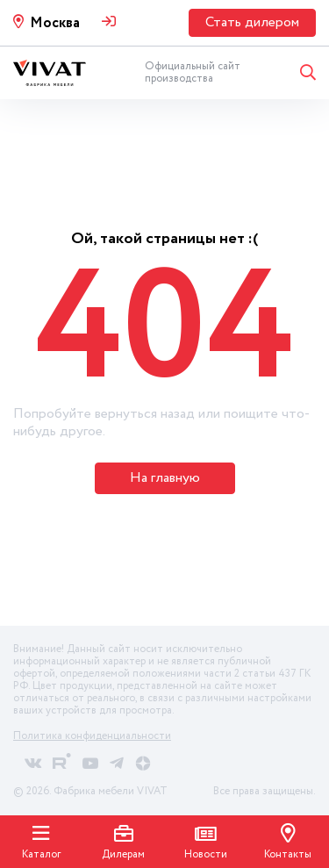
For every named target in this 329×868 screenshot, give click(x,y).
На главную (165, 478)
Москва (55, 23)
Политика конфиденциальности (92, 736)
